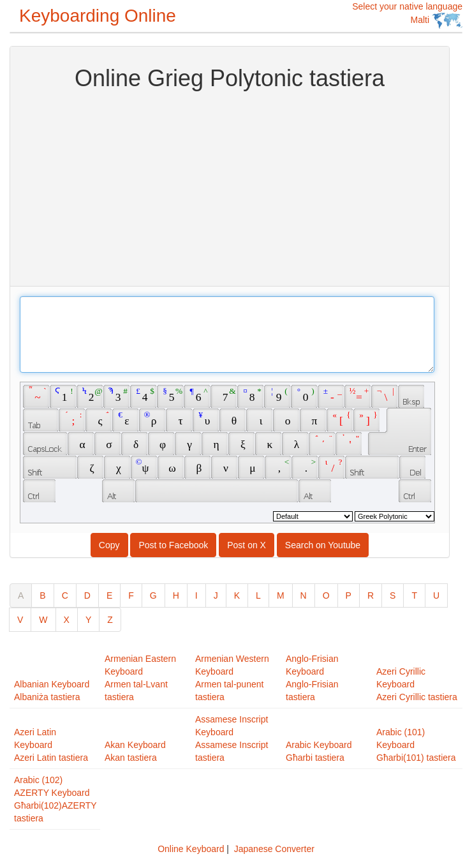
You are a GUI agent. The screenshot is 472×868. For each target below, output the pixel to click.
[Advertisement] (230, 187)
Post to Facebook (173, 545)
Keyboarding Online (98, 16)
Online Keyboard (191, 849)
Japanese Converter (274, 849)
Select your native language (407, 15)
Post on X (247, 545)
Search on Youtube (323, 545)
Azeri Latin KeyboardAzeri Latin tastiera (51, 745)
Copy (109, 545)
